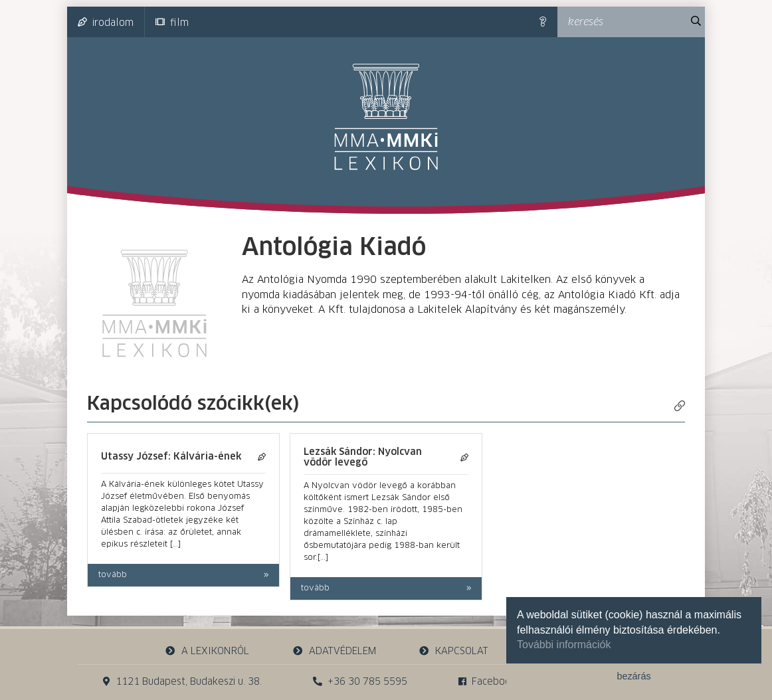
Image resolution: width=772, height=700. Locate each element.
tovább (113, 575)
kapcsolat (454, 651)
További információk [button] (564, 645)
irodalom (106, 23)
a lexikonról (207, 651)
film (172, 23)
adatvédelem (334, 651)
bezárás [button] (633, 676)
